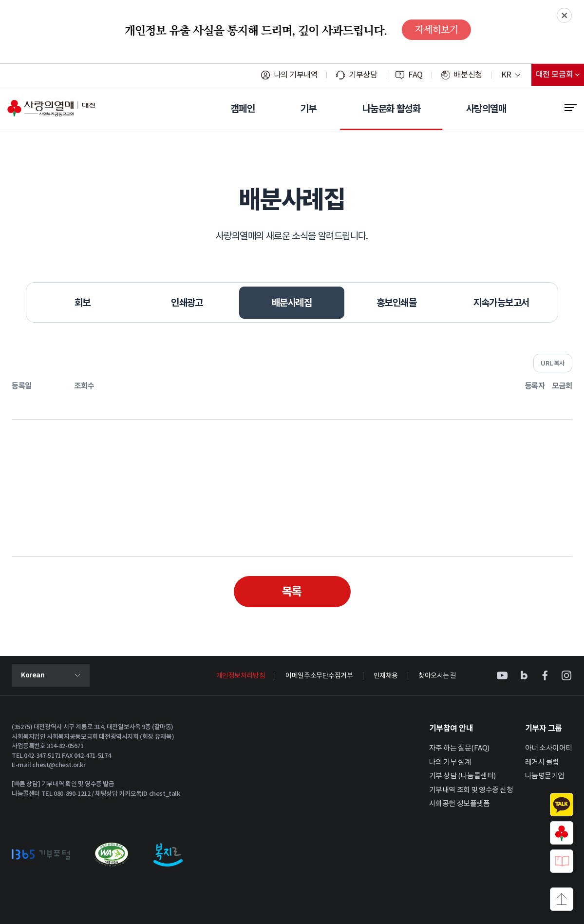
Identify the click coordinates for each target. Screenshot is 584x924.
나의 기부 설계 (450, 762)
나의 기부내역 (296, 75)
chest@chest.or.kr (59, 765)
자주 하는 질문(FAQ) (459, 748)
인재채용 (386, 676)
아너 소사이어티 (549, 748)
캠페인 (243, 109)
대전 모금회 (560, 77)
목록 (292, 591)
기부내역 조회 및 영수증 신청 (471, 790)
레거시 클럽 (542, 762)
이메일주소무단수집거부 (319, 676)
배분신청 (468, 75)
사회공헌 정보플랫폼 (460, 804)
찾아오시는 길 (437, 676)
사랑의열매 (486, 109)
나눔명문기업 (545, 776)
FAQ (415, 75)
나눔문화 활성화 (391, 109)
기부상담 (363, 75)
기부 (309, 109)
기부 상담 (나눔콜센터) (462, 776)
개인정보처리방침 (241, 676)
